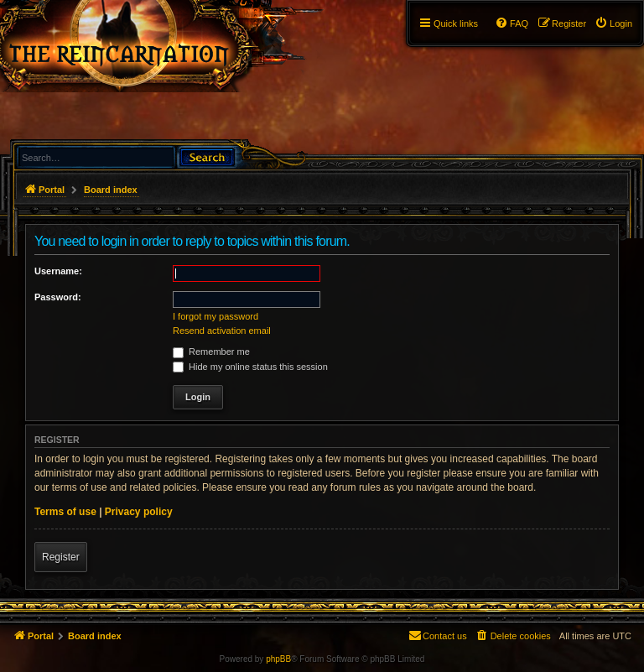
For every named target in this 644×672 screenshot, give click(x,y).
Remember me (211, 352)
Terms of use (65, 512)
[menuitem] (613, 23)
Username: (58, 271)
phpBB (278, 659)
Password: (58, 297)
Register (61, 557)
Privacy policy (139, 512)
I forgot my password (216, 316)
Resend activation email (222, 331)
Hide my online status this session (250, 367)
